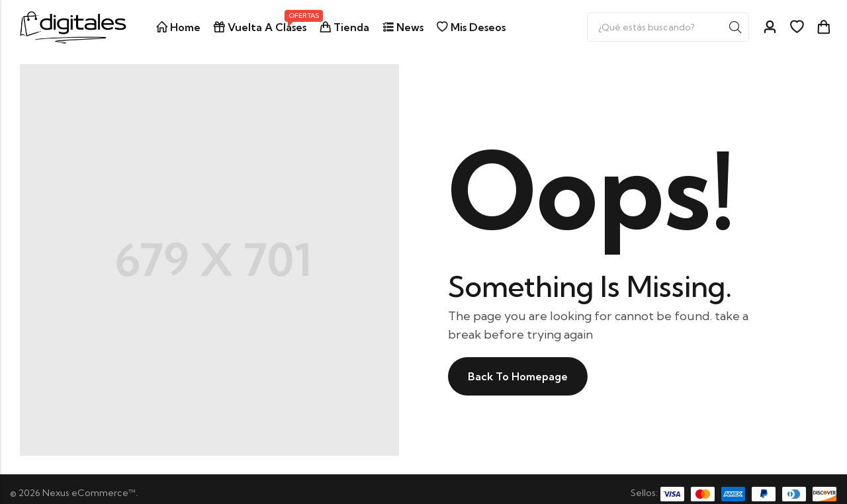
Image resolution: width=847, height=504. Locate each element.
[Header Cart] (823, 27)
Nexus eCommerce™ (89, 493)
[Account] (770, 27)
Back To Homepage (518, 376)
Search (735, 27)
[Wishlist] (797, 27)
